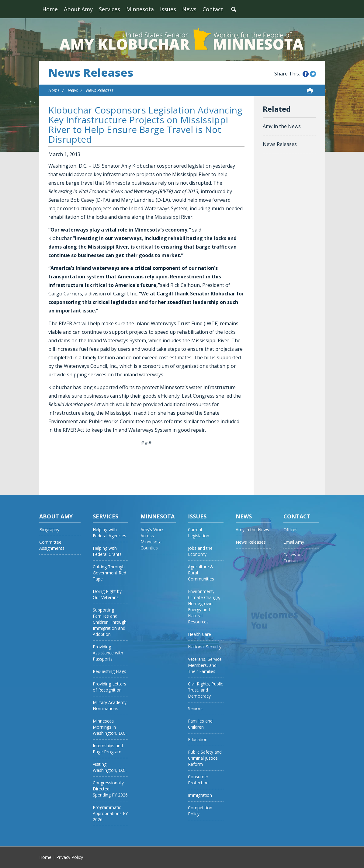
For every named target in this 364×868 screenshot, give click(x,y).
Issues (168, 9)
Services (109, 9)
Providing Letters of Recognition (109, 687)
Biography (49, 530)
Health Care (199, 634)
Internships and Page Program (108, 749)
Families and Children (200, 724)
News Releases (91, 73)
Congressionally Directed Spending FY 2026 (110, 789)
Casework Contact (293, 558)
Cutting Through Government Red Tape (109, 573)
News (189, 9)
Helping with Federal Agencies (109, 533)
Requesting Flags (109, 671)
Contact (213, 9)
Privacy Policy (70, 857)
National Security (205, 647)
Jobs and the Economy (200, 551)
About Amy (78, 9)
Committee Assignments (52, 545)
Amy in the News (282, 126)
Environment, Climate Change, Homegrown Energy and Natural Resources (204, 607)
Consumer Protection (198, 780)
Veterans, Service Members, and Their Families (205, 665)
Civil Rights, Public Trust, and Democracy (205, 690)
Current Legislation (199, 533)
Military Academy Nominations (110, 705)
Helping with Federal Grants (107, 551)
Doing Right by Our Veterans (107, 594)
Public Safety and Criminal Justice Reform (205, 758)
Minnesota (140, 9)
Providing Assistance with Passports (108, 653)
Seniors (195, 708)
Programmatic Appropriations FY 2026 (110, 813)
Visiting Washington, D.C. (110, 767)
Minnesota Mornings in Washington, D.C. (110, 727)
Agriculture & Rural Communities (201, 573)
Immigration (200, 795)
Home (50, 9)
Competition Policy (200, 811)
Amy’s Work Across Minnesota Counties (152, 539)
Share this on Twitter (313, 74)
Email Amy (294, 542)
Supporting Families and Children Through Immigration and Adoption (110, 622)
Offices (290, 530)
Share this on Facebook (306, 74)
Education (198, 739)
